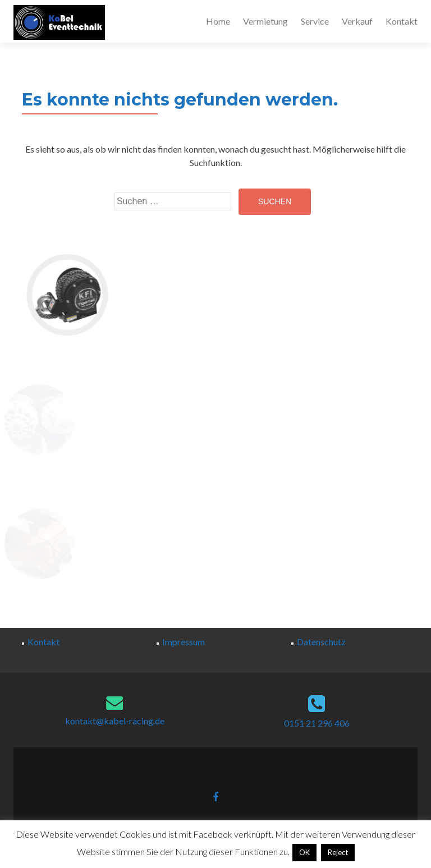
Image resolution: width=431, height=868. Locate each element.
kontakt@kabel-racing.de (115, 721)
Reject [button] (338, 852)
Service (315, 21)
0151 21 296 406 (317, 723)
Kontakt (402, 21)
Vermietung (265, 21)
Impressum (184, 642)
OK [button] (304, 852)
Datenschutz (321, 642)
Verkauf (357, 21)
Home (218, 21)
